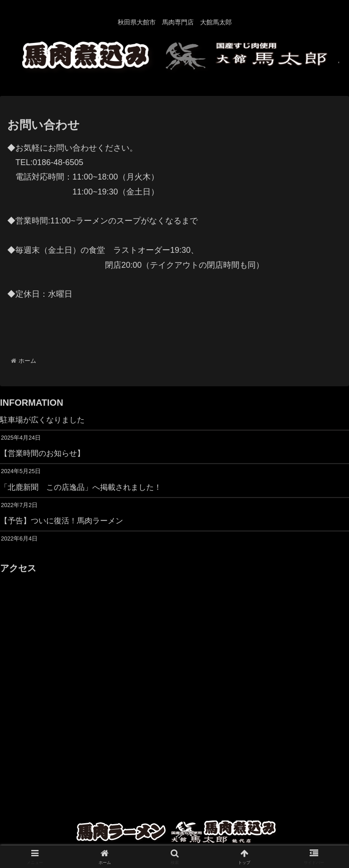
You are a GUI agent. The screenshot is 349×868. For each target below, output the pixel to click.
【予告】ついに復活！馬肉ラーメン (65, 523)
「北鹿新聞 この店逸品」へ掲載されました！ (86, 489)
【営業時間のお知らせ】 (45, 455)
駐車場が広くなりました (45, 420)
